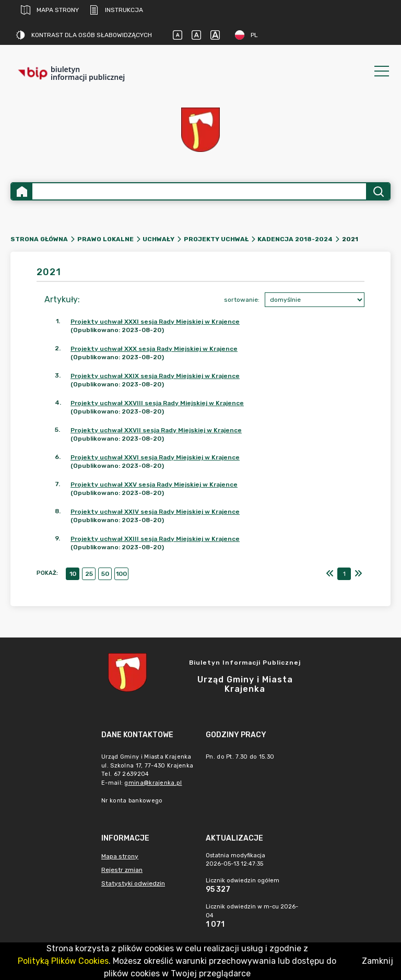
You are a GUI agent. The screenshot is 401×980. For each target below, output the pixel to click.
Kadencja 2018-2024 (295, 239)
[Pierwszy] (330, 574)
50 (105, 574)
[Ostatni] (358, 574)
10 (73, 574)
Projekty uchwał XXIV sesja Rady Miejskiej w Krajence (155, 512)
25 (89, 574)
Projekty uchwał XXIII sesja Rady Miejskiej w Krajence (155, 539)
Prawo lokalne (105, 239)
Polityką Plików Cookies (63, 961)
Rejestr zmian (122, 870)
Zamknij (378, 961)
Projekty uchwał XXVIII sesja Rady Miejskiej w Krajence (157, 403)
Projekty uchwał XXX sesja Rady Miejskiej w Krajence (154, 349)
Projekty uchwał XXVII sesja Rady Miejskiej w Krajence (156, 430)
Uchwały (158, 239)
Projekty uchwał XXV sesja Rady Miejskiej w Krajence (154, 485)
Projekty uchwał (216, 239)
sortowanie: (242, 300)
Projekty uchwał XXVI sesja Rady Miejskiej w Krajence (155, 457)
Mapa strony (50, 10)
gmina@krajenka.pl (153, 783)
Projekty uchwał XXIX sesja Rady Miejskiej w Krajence (155, 376)
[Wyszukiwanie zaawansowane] (199, 191)
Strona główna (39, 239)
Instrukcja (116, 10)
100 (121, 574)
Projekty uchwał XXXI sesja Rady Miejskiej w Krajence (155, 322)
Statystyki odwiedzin (133, 883)
